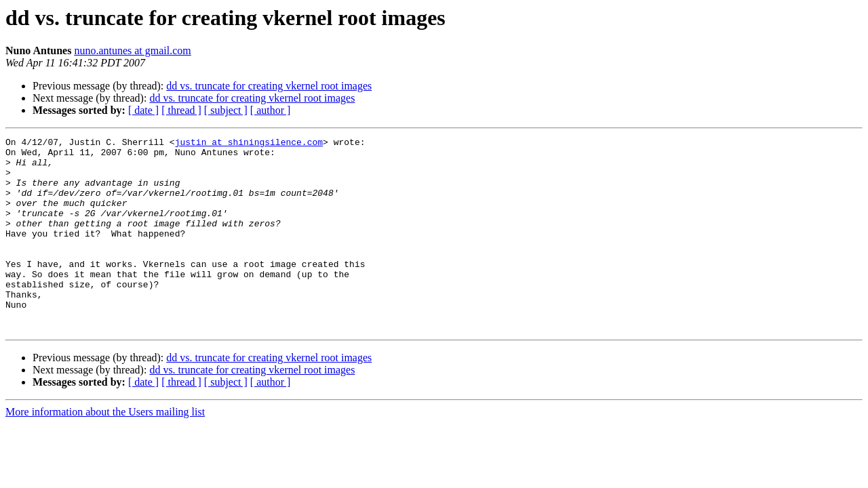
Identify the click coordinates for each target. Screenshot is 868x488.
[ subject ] (226, 110)
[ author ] (271, 110)
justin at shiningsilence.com (249, 144)
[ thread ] (181, 110)
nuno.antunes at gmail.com (132, 50)
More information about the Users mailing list (105, 450)
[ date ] (143, 110)
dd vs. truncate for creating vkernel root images (269, 86)
